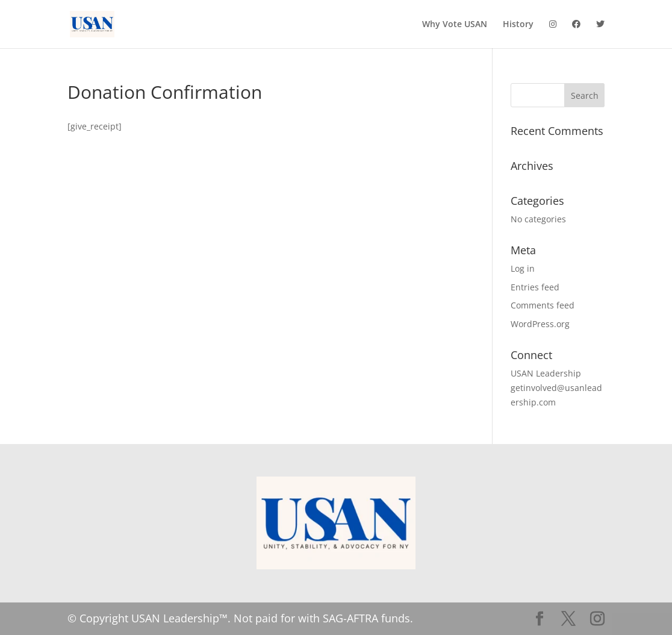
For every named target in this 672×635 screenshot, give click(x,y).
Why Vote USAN (455, 25)
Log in (523, 268)
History (518, 25)
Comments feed (543, 305)
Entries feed (535, 287)
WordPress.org (540, 324)
